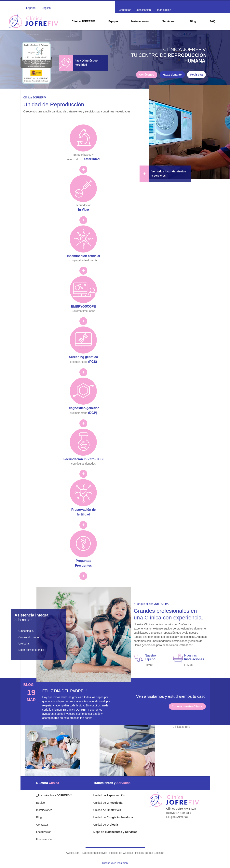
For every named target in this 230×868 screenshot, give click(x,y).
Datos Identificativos (95, 853)
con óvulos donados (83, 458)
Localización (143, 10)
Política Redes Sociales (150, 853)
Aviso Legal (73, 853)
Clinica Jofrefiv (181, 727)
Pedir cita (196, 75)
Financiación (163, 10)
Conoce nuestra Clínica (187, 706)
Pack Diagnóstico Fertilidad (86, 63)
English (46, 8)
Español (31, 8)
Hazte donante (172, 75)
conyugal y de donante (83, 255)
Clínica (35, 97)
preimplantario (83, 356)
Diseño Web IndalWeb (115, 863)
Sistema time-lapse (83, 305)
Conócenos (147, 75)
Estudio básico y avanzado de (83, 154)
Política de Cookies (121, 853)
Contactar (125, 10)
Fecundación (83, 204)
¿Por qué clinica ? (152, 604)
